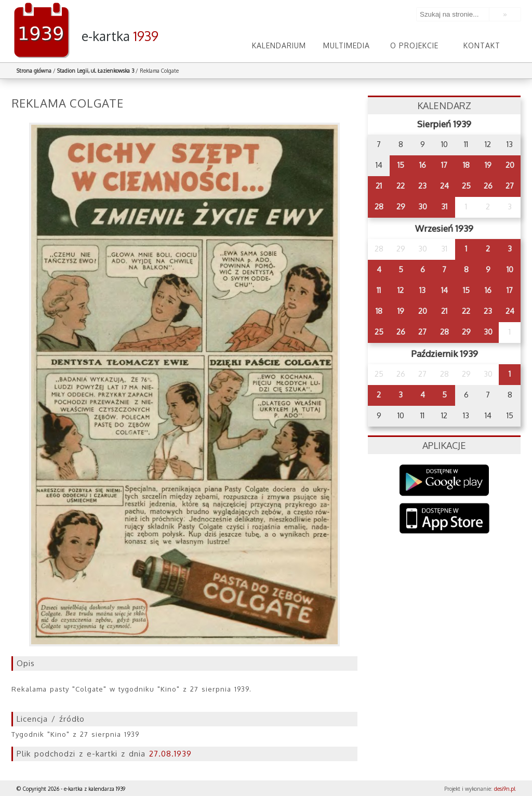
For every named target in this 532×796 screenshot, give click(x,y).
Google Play (444, 480)
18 (466, 165)
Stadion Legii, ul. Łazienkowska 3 (96, 71)
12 (401, 290)
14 (444, 290)
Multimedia (347, 45)
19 (488, 165)
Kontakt (482, 45)
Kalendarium (279, 45)
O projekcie (414, 45)
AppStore (444, 519)
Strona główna (34, 71)
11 (379, 290)
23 (422, 186)
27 (510, 186)
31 (444, 207)
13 (422, 290)
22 (401, 186)
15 (401, 165)
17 (444, 165)
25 (466, 186)
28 (379, 207)
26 (488, 186)
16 (423, 165)
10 (510, 269)
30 (423, 207)
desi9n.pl (505, 789)
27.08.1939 (170, 754)
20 (510, 165)
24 (444, 186)
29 (401, 207)
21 (379, 186)
